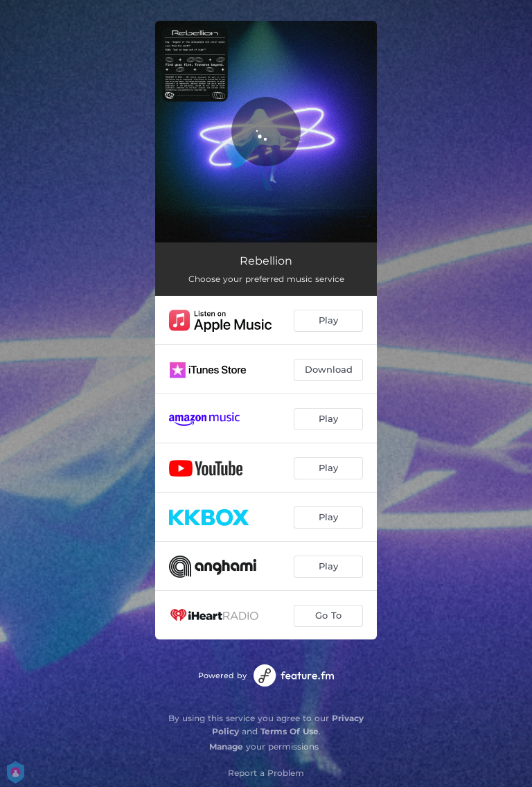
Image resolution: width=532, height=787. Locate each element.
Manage (226, 746)
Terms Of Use (290, 731)
